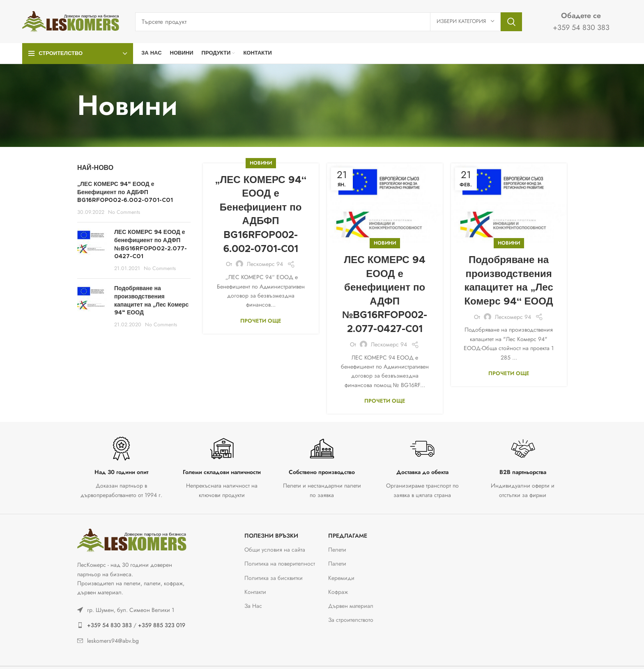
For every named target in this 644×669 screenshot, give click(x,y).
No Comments (124, 212)
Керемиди (341, 578)
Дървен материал (351, 606)
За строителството (351, 620)
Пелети (337, 550)
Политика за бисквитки (274, 578)
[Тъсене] (329, 22)
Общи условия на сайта (275, 550)
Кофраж (338, 592)
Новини (261, 163)
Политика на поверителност (280, 564)
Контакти (255, 592)
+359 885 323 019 (162, 625)
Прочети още (261, 321)
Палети (337, 564)
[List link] (134, 610)
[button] (16, 653)
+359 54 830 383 (109, 625)
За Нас (253, 606)
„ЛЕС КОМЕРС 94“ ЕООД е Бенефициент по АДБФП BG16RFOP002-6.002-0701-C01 (125, 192)
